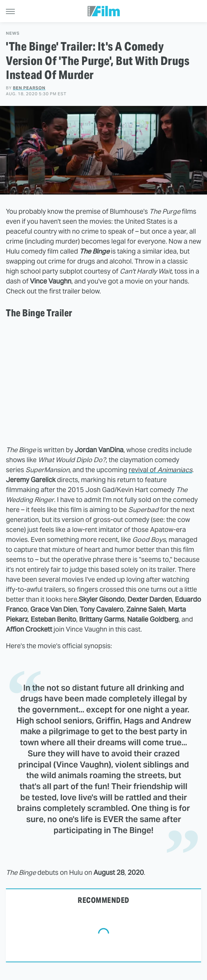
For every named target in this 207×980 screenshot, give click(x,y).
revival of (160, 470)
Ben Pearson (29, 88)
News (13, 33)
